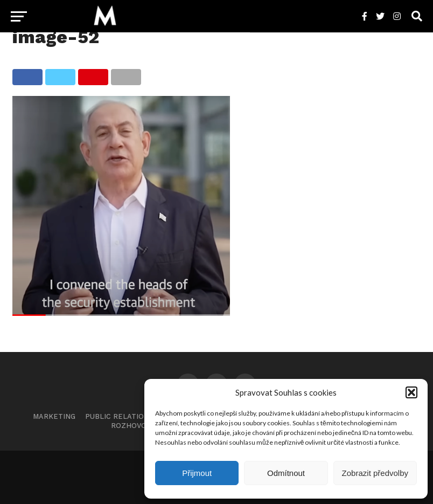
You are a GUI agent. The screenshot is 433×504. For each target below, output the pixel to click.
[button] (411, 392)
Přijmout (197, 473)
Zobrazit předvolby (375, 473)
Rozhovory (133, 426)
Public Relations (119, 416)
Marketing (54, 416)
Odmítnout (286, 473)
